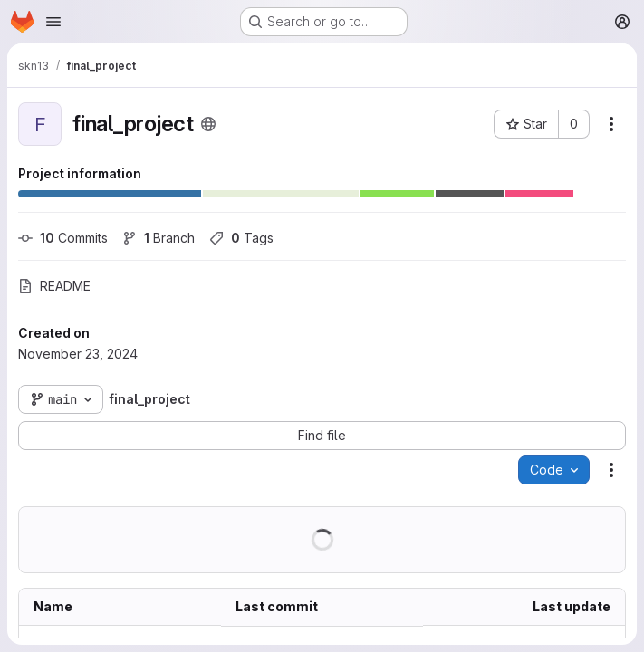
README (54, 286)
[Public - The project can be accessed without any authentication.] (208, 124)
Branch (159, 238)
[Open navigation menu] (53, 22)
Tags (241, 238)
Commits (63, 238)
